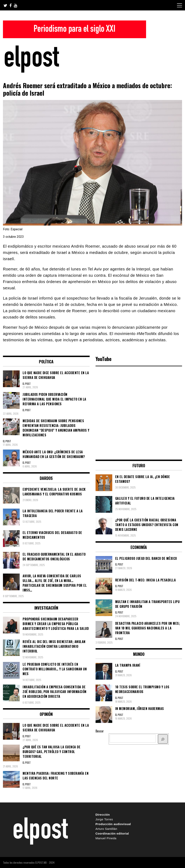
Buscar (100, 731)
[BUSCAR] (163, 739)
